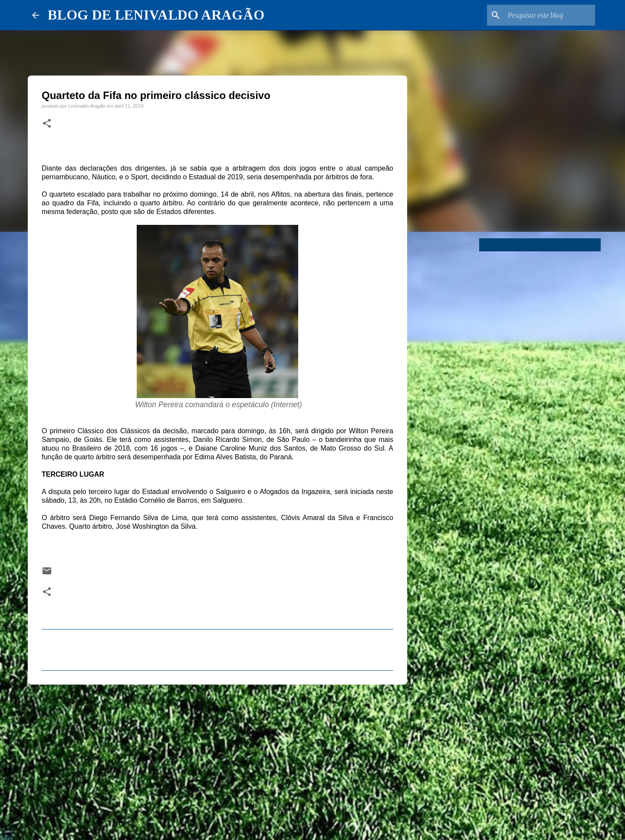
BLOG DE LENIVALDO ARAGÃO (156, 15)
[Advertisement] (217, 758)
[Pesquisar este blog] (549, 15)
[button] (47, 124)
